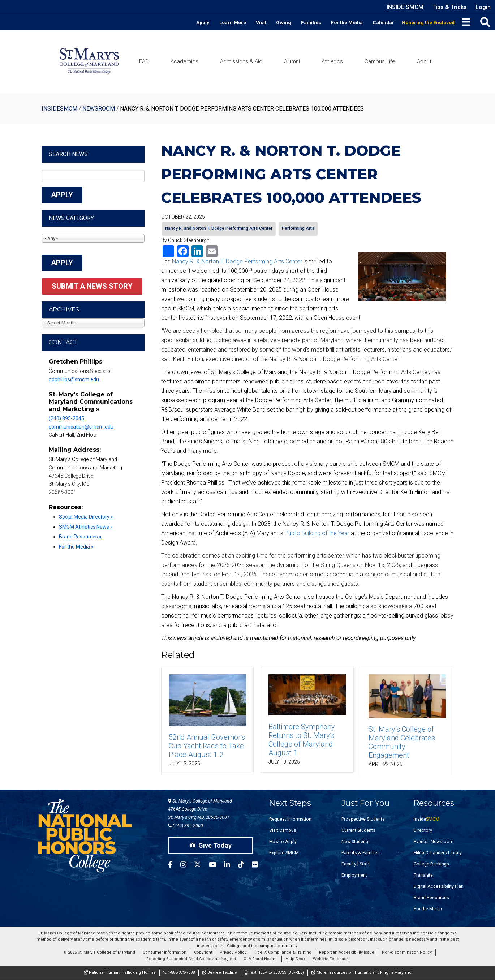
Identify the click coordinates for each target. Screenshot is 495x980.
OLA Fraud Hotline (261, 959)
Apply (203, 22)
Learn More (233, 22)
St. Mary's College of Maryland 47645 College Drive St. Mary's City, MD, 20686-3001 (200, 809)
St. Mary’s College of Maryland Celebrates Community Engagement (402, 742)
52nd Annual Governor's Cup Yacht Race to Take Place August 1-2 (207, 746)
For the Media (347, 22)
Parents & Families (361, 853)
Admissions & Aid (241, 61)
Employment (354, 875)
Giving (284, 22)
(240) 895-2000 (186, 826)
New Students (356, 841)
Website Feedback (331, 959)
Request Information (290, 819)
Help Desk (295, 959)
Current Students (358, 830)
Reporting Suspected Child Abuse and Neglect (191, 959)
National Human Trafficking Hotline (120, 973)
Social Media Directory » (86, 517)
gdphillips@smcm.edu (74, 379)
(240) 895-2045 (66, 418)
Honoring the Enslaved (428, 22)
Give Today (211, 845)
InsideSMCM (59, 109)
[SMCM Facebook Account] (174, 866)
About (424, 61)
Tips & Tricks (449, 7)
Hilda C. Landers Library (438, 853)
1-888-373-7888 (179, 973)
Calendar (383, 22)
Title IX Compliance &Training (283, 952)
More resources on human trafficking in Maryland (361, 973)
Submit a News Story (92, 286)
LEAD (143, 61)
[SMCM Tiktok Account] (245, 866)
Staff (365, 864)
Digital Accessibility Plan (439, 886)
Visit (261, 22)
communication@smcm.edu (81, 427)
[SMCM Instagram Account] (187, 866)
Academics (184, 61)
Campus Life (380, 61)
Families (311, 22)
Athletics (332, 61)
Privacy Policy (233, 952)
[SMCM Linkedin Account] (231, 866)
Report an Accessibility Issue (347, 952)
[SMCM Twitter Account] (201, 866)
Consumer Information (165, 952)
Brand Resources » (80, 537)
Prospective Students (363, 819)
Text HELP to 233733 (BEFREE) (274, 973)
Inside (427, 819)
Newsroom (99, 109)
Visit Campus (283, 830)
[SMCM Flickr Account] (259, 866)
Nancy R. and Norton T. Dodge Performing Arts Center (219, 228)
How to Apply (283, 841)
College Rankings (431, 864)
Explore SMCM (284, 853)
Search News (68, 154)
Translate (423, 875)
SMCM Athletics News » (86, 527)
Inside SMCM (405, 7)
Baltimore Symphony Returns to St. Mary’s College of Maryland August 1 (302, 740)
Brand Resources (431, 897)
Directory (423, 830)
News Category (71, 218)
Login (483, 7)
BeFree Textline (220, 973)
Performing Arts (298, 228)
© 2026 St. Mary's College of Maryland (99, 952)
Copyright (203, 952)
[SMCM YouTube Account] (217, 866)
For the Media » (76, 547)
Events (421, 841)
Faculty (349, 864)
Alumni (292, 61)
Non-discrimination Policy (407, 952)
